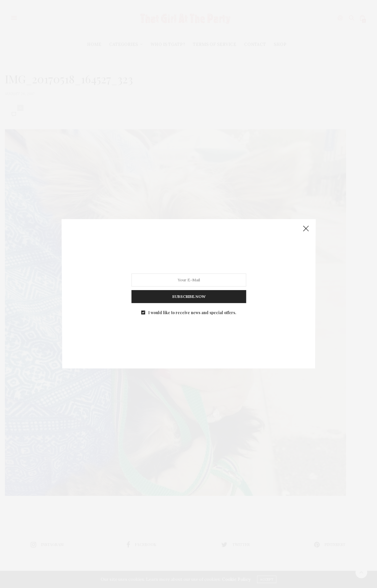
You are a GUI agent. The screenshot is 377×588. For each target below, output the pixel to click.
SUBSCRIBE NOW (188, 294)
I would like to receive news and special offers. (192, 308)
